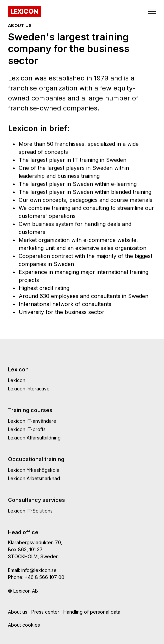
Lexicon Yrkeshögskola (34, 470)
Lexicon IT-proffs (27, 429)
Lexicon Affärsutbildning (34, 438)
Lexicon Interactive (29, 389)
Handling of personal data (92, 612)
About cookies (24, 625)
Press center (45, 612)
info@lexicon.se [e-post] (39, 570)
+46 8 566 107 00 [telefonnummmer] (44, 577)
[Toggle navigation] (152, 11)
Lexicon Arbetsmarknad (34, 478)
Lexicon (17, 380)
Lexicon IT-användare (32, 421)
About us (18, 612)
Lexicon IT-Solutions (30, 511)
